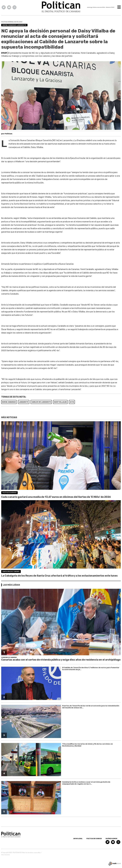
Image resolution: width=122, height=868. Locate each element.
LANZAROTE (24, 402)
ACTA (72, 402)
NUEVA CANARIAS (9, 402)
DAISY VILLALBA (60, 402)
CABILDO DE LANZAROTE (41, 402)
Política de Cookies (94, 839)
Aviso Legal (78, 839)
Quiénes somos (111, 839)
